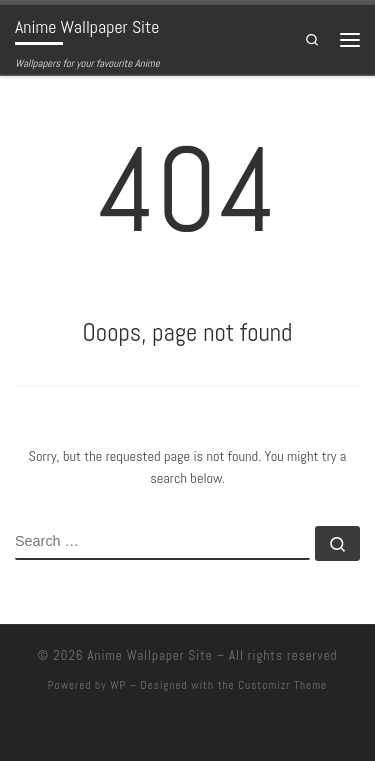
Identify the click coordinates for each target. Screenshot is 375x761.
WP (118, 685)
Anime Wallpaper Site (149, 655)
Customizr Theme (282, 685)
